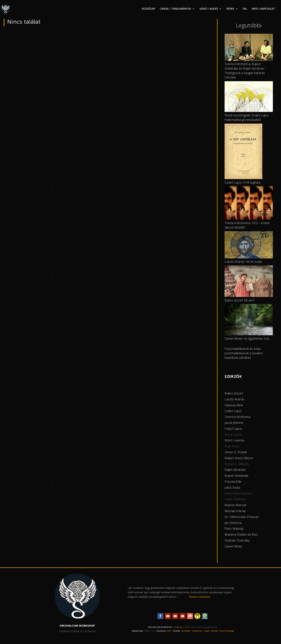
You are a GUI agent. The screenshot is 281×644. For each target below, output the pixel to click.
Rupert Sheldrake (236, 476)
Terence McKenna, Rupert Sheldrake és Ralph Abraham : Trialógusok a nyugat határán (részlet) (245, 71)
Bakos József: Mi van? (239, 300)
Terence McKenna (237, 417)
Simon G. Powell (236, 452)
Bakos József (234, 393)
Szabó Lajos (233, 411)
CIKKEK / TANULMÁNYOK (175, 9)
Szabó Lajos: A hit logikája (242, 182)
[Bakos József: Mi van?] (249, 282)
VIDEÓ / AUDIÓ (209, 9)
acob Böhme (234, 423)
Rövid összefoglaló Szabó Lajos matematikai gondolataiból (247, 117)
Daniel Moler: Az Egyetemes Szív (247, 339)
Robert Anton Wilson (239, 458)
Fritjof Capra (233, 429)
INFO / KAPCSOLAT (263, 9)
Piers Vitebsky (234, 529)
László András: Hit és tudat (243, 262)
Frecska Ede (233, 482)
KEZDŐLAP (148, 9)
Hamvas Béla (234, 405)
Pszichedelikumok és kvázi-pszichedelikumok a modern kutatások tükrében (244, 353)
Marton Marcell (235, 505)
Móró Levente (234, 440)
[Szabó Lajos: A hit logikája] (243, 152)
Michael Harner (235, 511)
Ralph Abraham (235, 470)
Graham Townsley (237, 540)
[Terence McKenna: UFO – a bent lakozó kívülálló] (249, 204)
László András (234, 399)
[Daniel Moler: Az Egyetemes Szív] (249, 320)
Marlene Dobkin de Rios (241, 534)
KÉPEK (230, 9)
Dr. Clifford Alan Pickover (242, 517)
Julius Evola (232, 487)
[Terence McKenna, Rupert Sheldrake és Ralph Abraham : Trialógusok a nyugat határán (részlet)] (249, 48)
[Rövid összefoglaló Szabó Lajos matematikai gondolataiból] (249, 97)
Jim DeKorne (233, 523)
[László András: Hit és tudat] (249, 246)
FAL (245, 9)
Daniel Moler (234, 546)
